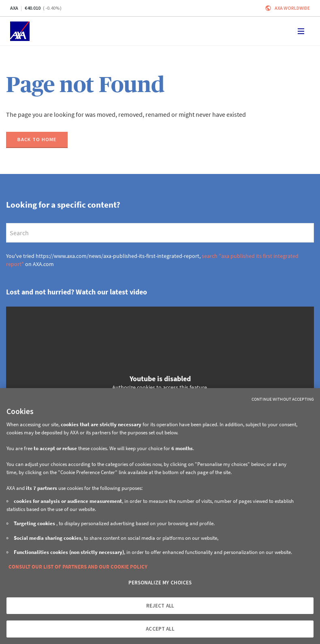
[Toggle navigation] (301, 31)
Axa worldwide (292, 8)
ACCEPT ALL (160, 629)
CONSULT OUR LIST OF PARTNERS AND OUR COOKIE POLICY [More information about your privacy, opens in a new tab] (78, 567)
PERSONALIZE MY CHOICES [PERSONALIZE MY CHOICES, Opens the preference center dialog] (160, 583)
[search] (160, 233)
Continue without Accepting (283, 399)
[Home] (20, 31)
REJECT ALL (160, 606)
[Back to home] (37, 140)
